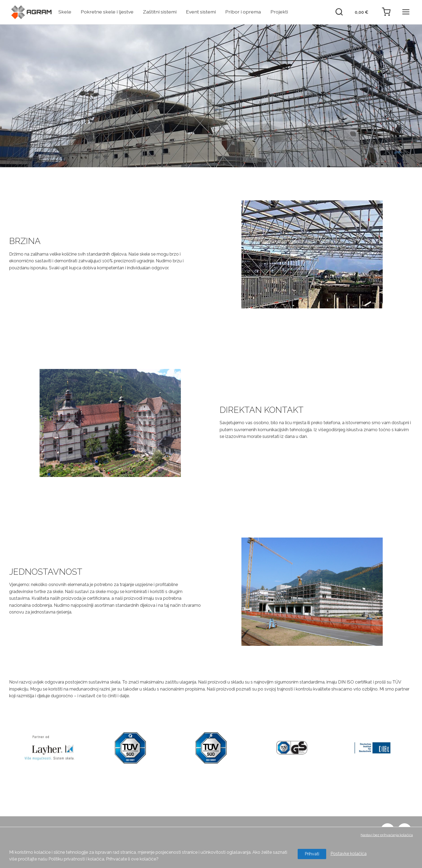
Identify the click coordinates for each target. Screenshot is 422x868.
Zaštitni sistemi (160, 12)
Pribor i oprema (243, 12)
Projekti (279, 12)
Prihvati (312, 854)
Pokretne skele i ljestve (107, 12)
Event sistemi (201, 12)
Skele (65, 12)
